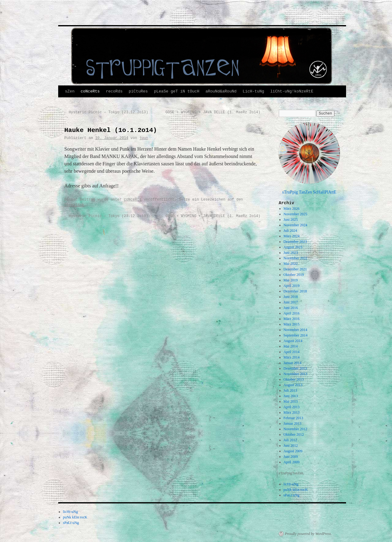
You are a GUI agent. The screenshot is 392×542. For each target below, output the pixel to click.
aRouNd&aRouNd (221, 91)
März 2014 (292, 357)
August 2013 (293, 385)
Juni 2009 (291, 457)
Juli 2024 (290, 231)
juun (144, 138)
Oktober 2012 (294, 435)
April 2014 (292, 352)
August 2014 (293, 341)
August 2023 (293, 247)
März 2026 (292, 209)
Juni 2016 (291, 308)
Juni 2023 (291, 253)
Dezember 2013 (295, 368)
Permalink (74, 205)
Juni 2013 (291, 396)
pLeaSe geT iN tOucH (177, 91)
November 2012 (296, 429)
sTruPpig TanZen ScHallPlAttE (309, 192)
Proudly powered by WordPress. (308, 534)
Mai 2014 (291, 346)
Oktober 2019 (294, 275)
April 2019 (292, 286)
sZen (70, 91)
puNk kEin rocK (296, 490)
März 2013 (292, 412)
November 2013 (296, 374)
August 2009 (293, 451)
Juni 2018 (291, 297)
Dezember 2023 (295, 242)
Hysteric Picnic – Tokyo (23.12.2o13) (106, 112)
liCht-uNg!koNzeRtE (292, 91)
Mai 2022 (291, 264)
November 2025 (296, 214)
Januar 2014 (292, 363)
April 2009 (292, 462)
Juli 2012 (290, 440)
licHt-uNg (291, 484)
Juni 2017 (291, 302)
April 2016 (292, 313)
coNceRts (90, 91)
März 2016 (292, 319)
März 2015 (292, 324)
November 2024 (296, 225)
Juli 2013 (290, 390)
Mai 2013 (291, 401)
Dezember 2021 (295, 269)
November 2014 (296, 330)
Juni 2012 (291, 446)
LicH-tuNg (253, 91)
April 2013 (292, 407)
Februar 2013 (293, 418)
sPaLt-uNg (292, 495)
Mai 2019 (291, 280)
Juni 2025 (291, 220)
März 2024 (292, 236)
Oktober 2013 (294, 379)
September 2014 (296, 335)
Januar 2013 (292, 423)
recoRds (114, 91)
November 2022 (296, 258)
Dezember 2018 (295, 291)
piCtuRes (138, 91)
